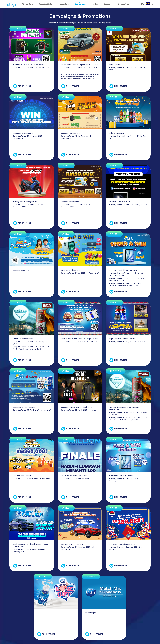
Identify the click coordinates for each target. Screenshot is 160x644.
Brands (63, 4)
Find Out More (24, 86)
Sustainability (45, 4)
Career (107, 4)
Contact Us (123, 4)
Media (95, 4)
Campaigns (80, 4)
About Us (26, 4)
